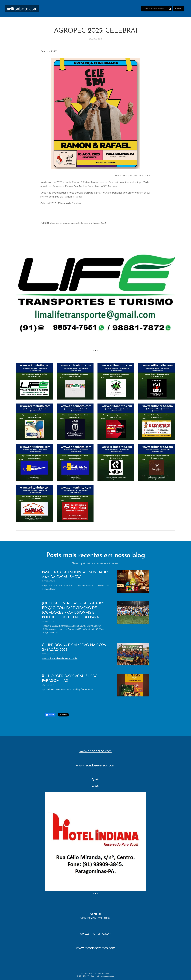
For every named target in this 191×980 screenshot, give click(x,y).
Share (50, 715)
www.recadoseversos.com (96, 765)
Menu (178, 9)
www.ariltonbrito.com (96, 751)
